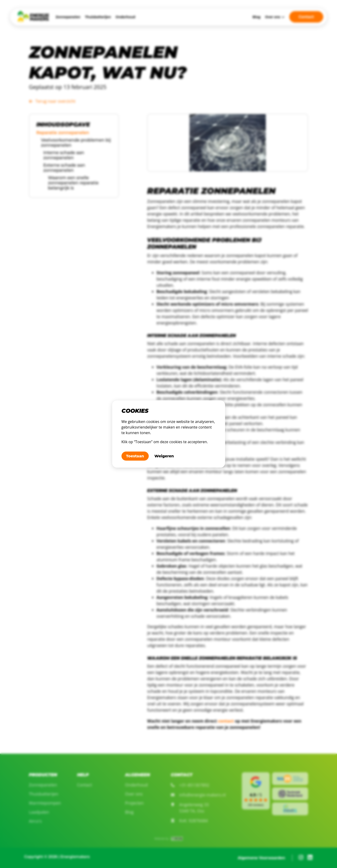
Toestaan (135, 456)
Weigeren (164, 456)
